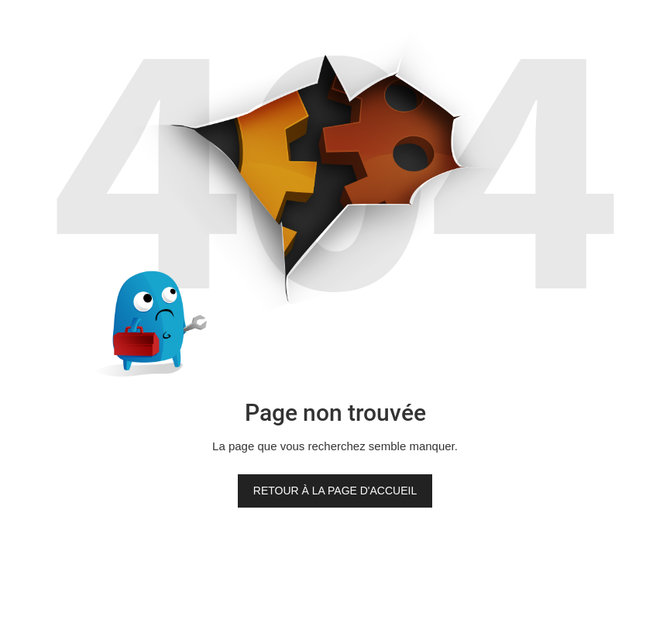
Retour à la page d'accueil (335, 491)
